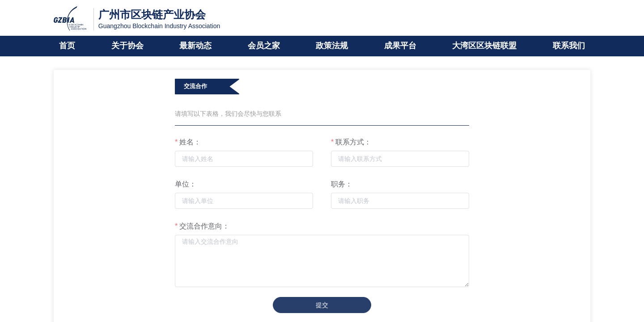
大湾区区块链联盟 (484, 46)
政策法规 (332, 46)
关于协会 (127, 46)
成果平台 (400, 46)
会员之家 (264, 46)
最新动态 (195, 46)
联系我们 (569, 46)
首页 (67, 46)
